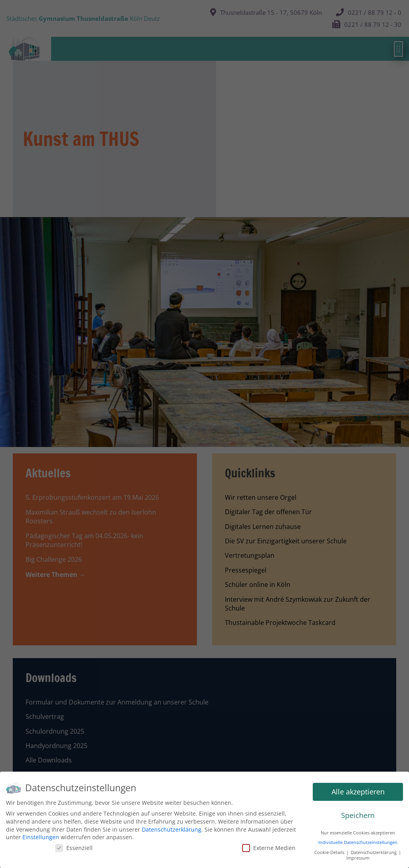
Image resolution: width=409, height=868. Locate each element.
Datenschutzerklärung (172, 829)
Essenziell (74, 848)
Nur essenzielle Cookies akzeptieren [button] (358, 833)
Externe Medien (269, 848)
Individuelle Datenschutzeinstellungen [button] (358, 842)
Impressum (358, 858)
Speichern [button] (358, 815)
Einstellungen (41, 837)
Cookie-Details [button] (330, 852)
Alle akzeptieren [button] (358, 792)
